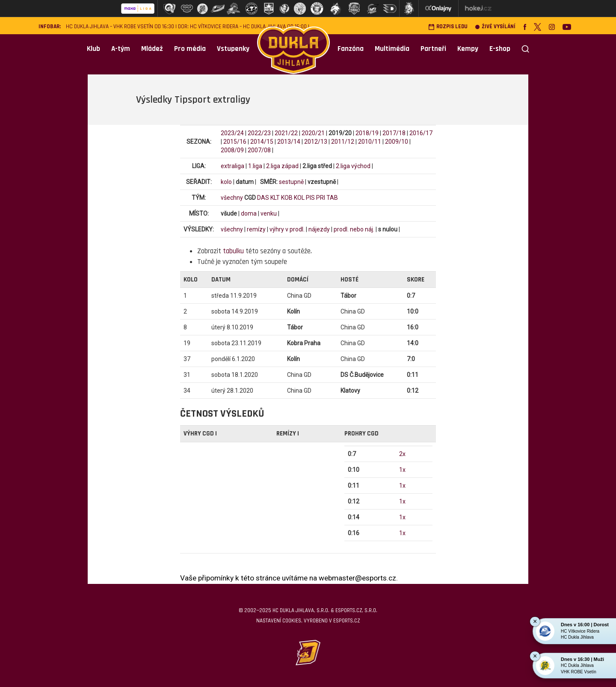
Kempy (468, 49)
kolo (226, 182)
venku (269, 213)
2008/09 (232, 150)
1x (402, 470)
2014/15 (262, 142)
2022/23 (259, 133)
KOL (299, 198)
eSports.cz (346, 621)
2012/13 (316, 142)
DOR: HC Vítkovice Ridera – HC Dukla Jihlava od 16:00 (242, 27)
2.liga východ (353, 166)
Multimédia (392, 49)
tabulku (233, 251)
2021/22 (286, 133)
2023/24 (232, 133)
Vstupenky (233, 49)
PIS (310, 198)
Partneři (433, 49)
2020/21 (313, 133)
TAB (332, 198)
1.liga (255, 166)
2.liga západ (282, 166)
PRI (321, 198)
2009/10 (397, 142)
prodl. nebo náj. (354, 229)
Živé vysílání (495, 27)
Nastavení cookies (279, 621)
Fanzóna (351, 49)
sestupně (291, 182)
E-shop (500, 49)
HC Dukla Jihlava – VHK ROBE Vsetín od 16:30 (120, 27)
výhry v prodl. (287, 229)
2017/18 (394, 133)
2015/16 (235, 142)
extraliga (232, 166)
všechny (232, 198)
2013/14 (289, 142)
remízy (256, 229)
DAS (263, 198)
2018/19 (367, 133)
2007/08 (259, 150)
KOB (287, 198)
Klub (93, 49)
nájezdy (319, 229)
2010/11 (370, 142)
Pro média (190, 49)
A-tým (121, 49)
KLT (275, 198)
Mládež (152, 49)
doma (249, 213)
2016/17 (421, 133)
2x (402, 454)
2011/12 (343, 142)
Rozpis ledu (448, 27)
